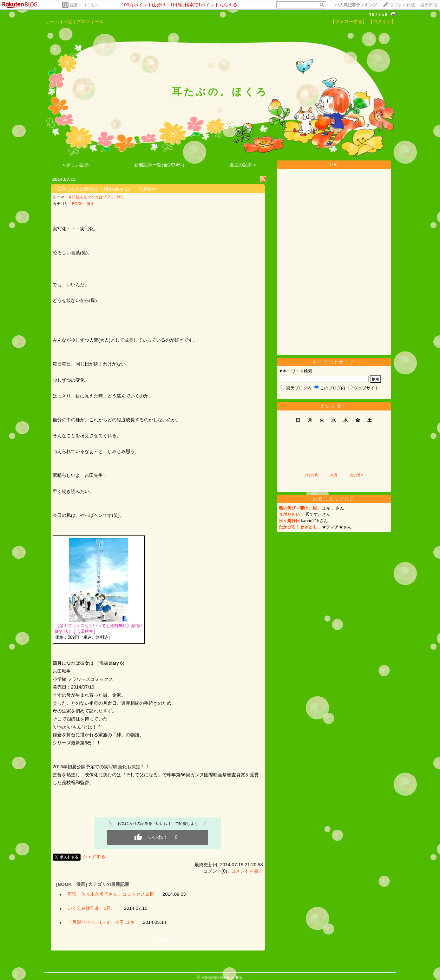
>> (356, 5)
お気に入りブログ (334, 499)
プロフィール (90, 22)
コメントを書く (247, 871)
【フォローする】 (349, 22)
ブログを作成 (402, 5)
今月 (334, 475)
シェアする (94, 857)
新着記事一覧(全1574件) (159, 165)
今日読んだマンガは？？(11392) (96, 197)
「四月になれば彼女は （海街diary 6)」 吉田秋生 (104, 189)
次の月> (356, 475)
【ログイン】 (382, 22)
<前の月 (311, 475)
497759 (378, 14)
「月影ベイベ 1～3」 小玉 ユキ (101, 922)
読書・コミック (84, 5)
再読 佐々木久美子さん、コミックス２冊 (111, 894)
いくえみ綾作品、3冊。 (91, 908)
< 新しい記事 (76, 165)
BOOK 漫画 (83, 204)
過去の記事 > (243, 165)
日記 (68, 22)
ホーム (52, 22)
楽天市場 (429, 5)
